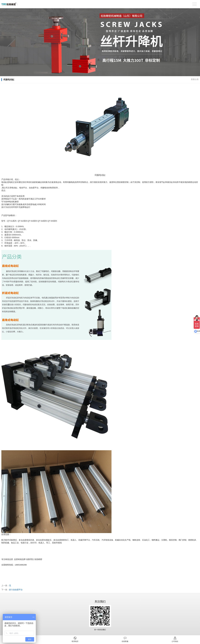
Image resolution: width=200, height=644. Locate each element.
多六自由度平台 (16, 590)
